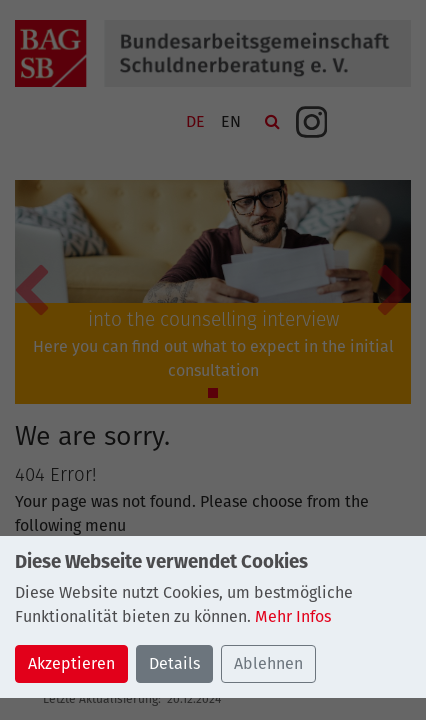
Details (174, 663)
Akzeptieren (71, 663)
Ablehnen (268, 663)
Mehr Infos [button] (293, 616)
